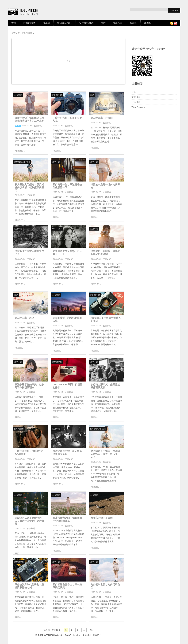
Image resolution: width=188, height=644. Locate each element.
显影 (92, 95)
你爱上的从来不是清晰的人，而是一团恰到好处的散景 (29, 521)
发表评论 (38, 126)
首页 (14, 23)
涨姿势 (46, 23)
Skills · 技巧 (57, 229)
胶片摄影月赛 (86, 23)
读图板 (148, 23)
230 (91, 630)
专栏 (103, 23)
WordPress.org (139, 107)
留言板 (133, 23)
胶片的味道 (29, 23)
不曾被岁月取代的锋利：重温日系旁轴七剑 (29, 586)
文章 (136, 97)
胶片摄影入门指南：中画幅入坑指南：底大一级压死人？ (105, 454)
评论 (136, 102)
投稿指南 (118, 23)
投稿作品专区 (64, 23)
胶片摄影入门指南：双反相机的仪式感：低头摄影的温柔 (29, 188)
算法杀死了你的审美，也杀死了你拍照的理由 (29, 386)
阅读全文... (20, 151)
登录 (134, 92)
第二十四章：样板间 (102, 118)
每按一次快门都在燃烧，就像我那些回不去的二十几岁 (29, 119)
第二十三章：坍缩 (24, 318)
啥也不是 (18, 95)
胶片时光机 (57, 95)
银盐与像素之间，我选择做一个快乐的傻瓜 (67, 519)
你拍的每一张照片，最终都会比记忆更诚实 (105, 253)
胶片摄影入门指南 (22, 162)
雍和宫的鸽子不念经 (102, 518)
